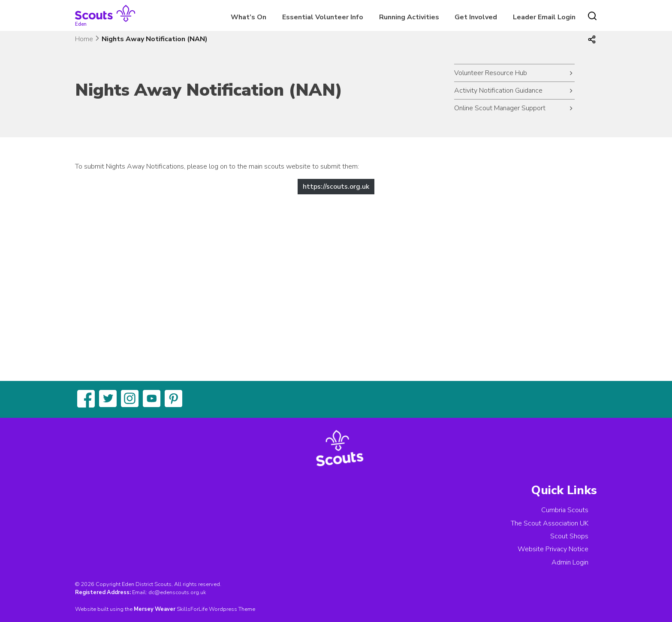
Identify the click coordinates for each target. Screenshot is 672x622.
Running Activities (409, 17)
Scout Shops (569, 536)
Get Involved (476, 17)
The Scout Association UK (550, 523)
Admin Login (570, 562)
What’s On (249, 17)
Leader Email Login (544, 17)
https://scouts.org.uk (336, 187)
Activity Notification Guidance (498, 91)
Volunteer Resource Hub (491, 73)
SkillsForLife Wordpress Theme (216, 609)
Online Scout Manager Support (500, 108)
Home (84, 39)
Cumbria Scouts (565, 510)
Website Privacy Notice (553, 549)
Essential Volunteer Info (323, 17)
